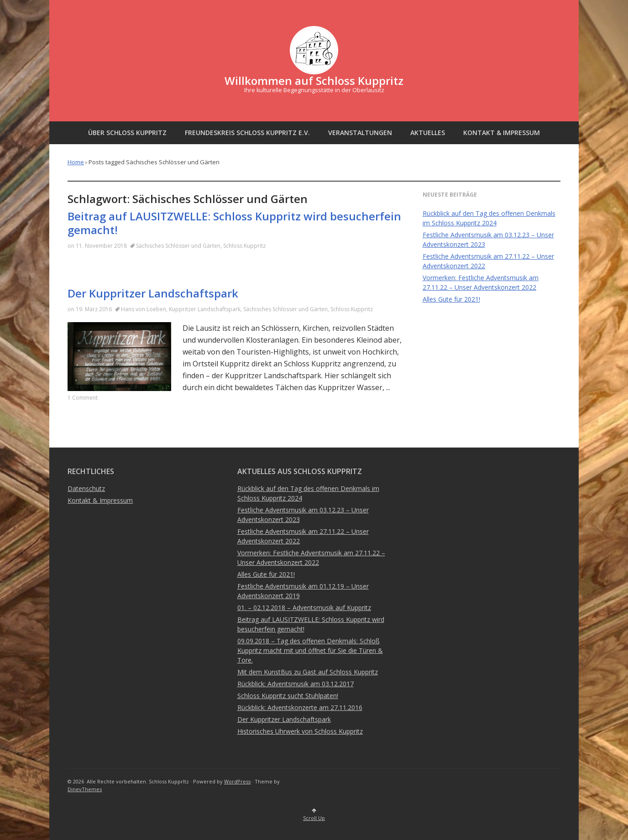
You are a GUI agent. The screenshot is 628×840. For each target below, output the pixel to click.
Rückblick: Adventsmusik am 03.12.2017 (296, 684)
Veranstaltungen (360, 133)
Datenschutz (86, 488)
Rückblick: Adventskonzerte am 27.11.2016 (300, 707)
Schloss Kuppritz (244, 246)
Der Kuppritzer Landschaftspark (153, 293)
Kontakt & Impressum (502, 133)
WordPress (237, 781)
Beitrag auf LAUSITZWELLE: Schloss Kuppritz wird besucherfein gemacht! (234, 223)
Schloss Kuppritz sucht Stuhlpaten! (288, 696)
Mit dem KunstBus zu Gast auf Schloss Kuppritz (308, 672)
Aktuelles (428, 133)
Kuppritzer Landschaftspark (205, 309)
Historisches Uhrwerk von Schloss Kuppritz (300, 731)
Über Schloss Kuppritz (127, 133)
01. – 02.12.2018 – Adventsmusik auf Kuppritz (304, 608)
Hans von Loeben (144, 309)
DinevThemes (85, 789)
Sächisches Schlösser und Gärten (178, 246)
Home (76, 162)
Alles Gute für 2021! (451, 299)
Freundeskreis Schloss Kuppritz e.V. (247, 133)
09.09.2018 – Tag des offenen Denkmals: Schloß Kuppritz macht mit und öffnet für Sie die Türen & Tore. (310, 650)
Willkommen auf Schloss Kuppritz (314, 81)
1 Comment (83, 398)
